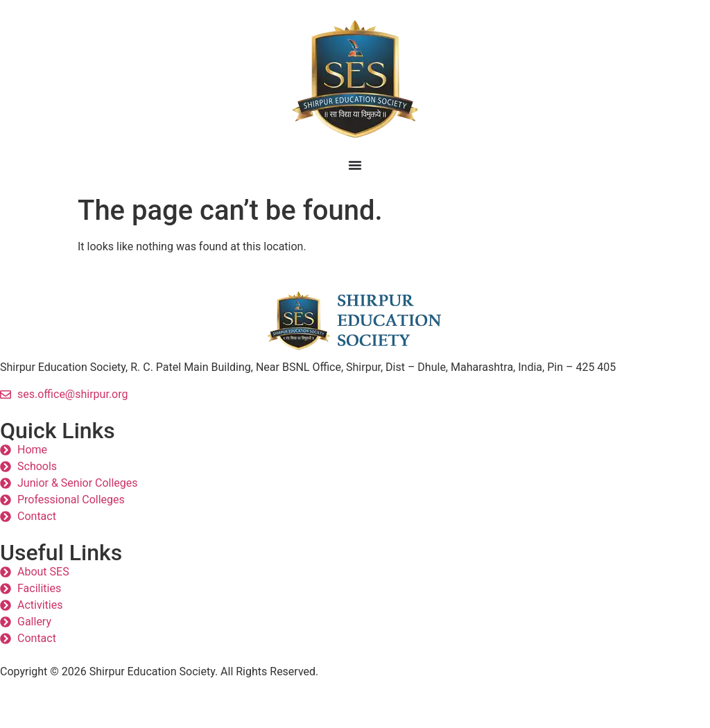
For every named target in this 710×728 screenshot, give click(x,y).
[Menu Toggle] (355, 165)
